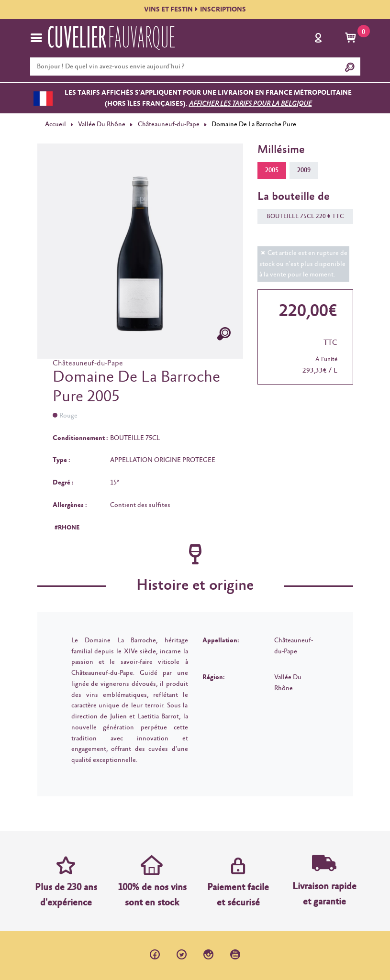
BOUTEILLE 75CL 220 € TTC (301, 216)
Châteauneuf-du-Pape (169, 124)
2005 (272, 170)
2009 (304, 170)
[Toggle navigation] (36, 38)
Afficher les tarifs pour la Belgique (251, 104)
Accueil (56, 124)
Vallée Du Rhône (102, 124)
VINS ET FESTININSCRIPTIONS (195, 10)
